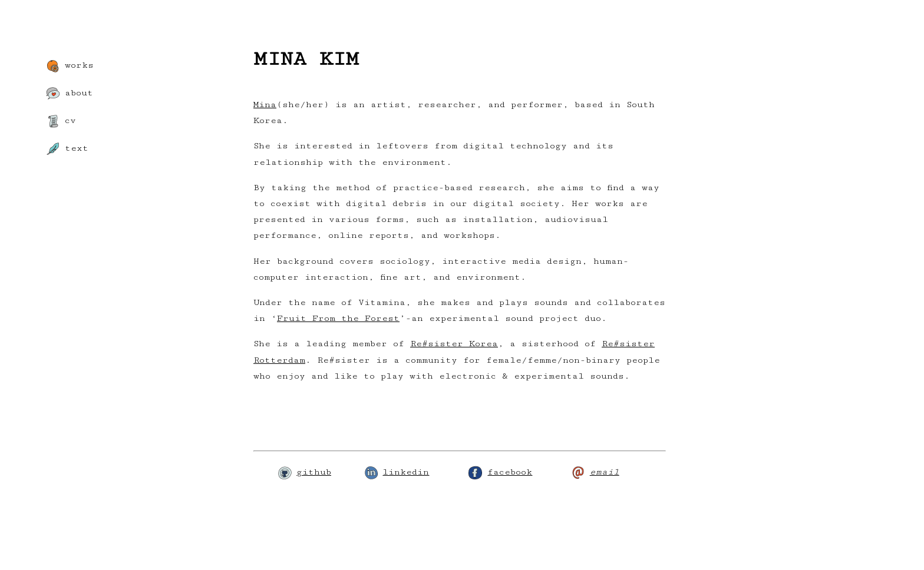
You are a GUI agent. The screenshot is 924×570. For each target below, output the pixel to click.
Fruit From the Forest (338, 318)
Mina (265, 105)
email (595, 472)
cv (61, 121)
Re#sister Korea (454, 344)
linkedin (396, 472)
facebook (500, 472)
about (70, 94)
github (304, 472)
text (67, 149)
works (70, 66)
